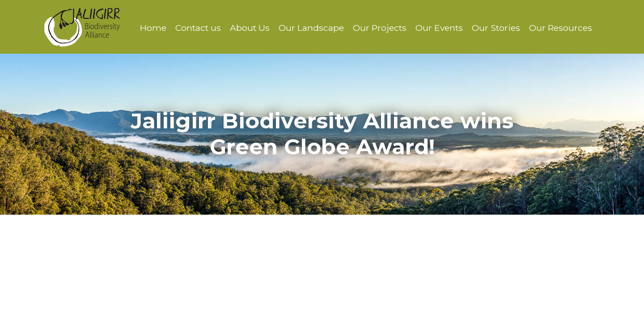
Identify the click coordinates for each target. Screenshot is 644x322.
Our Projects (380, 28)
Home (153, 28)
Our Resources (561, 28)
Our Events (439, 28)
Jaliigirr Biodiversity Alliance (82, 27)
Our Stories (496, 28)
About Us (250, 28)
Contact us (198, 28)
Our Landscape (311, 28)
